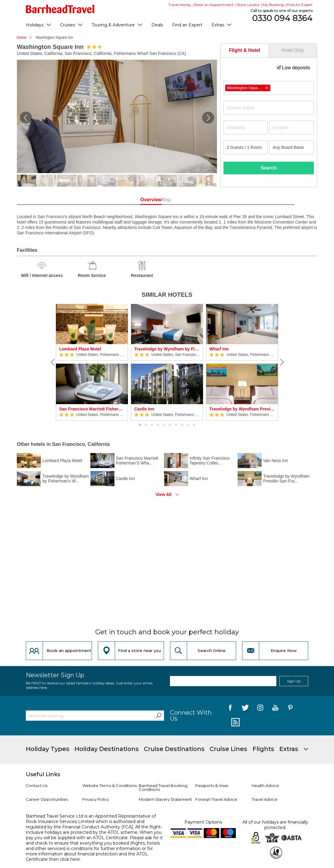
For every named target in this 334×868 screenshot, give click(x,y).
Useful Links (43, 774)
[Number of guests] (246, 147)
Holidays (38, 25)
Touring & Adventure (117, 25)
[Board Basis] (292, 147)
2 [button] (146, 425)
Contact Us (37, 785)
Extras (222, 25)
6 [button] (170, 425)
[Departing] (246, 128)
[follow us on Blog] (235, 722)
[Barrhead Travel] (60, 9)
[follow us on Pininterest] (290, 709)
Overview (140, 200)
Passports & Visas (212, 785)
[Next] (281, 362)
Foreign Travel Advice (216, 799)
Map (194, 200)
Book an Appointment (214, 5)
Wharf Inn (219, 349)
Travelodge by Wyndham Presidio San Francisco (242, 409)
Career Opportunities (47, 799)
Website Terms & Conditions (109, 785)
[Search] (159, 716)
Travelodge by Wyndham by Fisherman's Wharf (167, 349)
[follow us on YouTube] (275, 709)
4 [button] (158, 425)
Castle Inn (144, 409)
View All (164, 494)
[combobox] (269, 88)
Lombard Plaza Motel (80, 349)
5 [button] (164, 425)
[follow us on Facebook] (230, 709)
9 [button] (188, 425)
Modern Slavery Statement (165, 799)
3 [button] (152, 425)
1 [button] (140, 425)
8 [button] (182, 425)
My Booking (273, 5)
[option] (92, 362)
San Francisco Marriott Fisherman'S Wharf (92, 409)
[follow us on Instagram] (260, 709)
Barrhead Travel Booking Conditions (163, 787)
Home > (26, 38)
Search (269, 168)
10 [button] (194, 425)
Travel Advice (265, 799)
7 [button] (176, 425)
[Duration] (292, 128)
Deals (157, 25)
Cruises (71, 25)
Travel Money (180, 5)
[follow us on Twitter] (245, 709)
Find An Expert (300, 5)
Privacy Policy (96, 799)
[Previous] (53, 362)
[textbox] (272, 108)
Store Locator (248, 5)
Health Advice (265, 785)
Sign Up (294, 681)
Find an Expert (187, 25)
